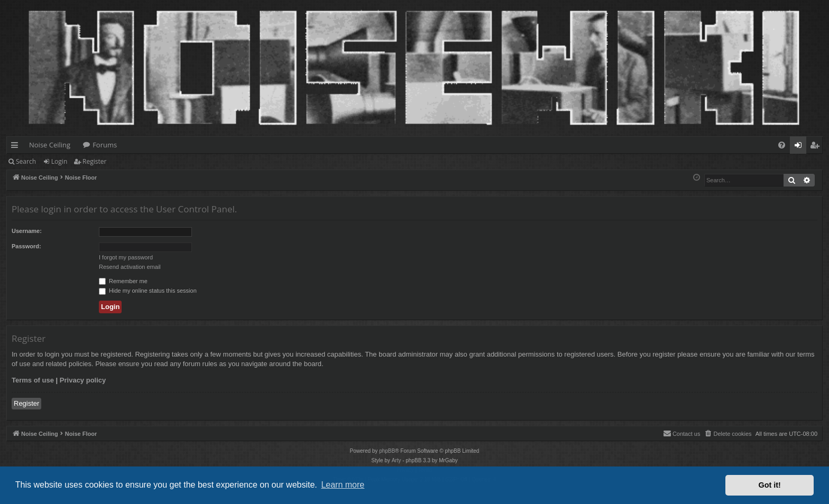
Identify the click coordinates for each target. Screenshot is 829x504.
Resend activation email (130, 267)
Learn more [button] (343, 485)
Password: (26, 246)
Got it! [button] (770, 485)
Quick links (17, 147)
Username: (27, 231)
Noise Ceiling (50, 145)
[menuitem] (782, 145)
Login (59, 161)
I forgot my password (126, 257)
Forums (105, 145)
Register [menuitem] (817, 147)
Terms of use (33, 380)
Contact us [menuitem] (682, 433)
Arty (397, 460)
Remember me (123, 281)
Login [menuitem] (800, 147)
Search (26, 161)
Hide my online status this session (148, 291)
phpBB (387, 451)
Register (94, 161)
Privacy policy (83, 380)
